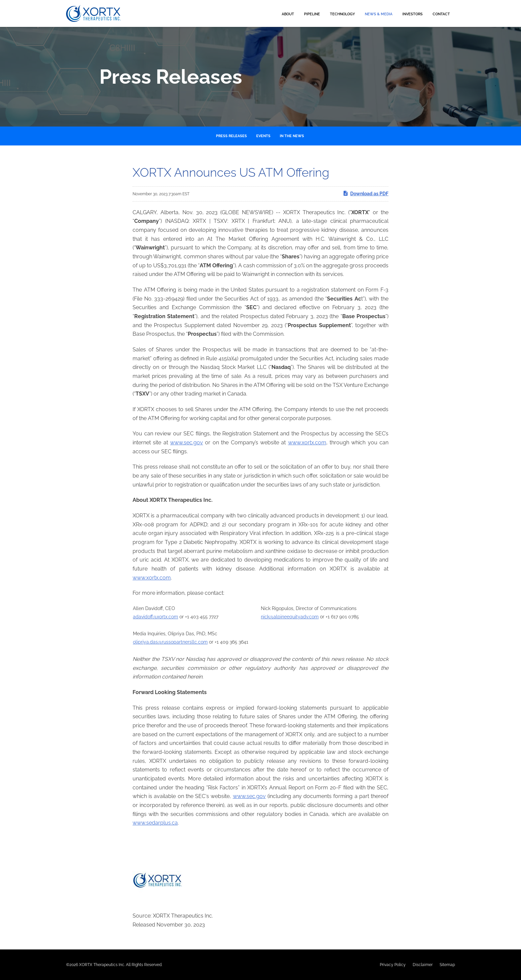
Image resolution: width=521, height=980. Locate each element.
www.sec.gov (187, 443)
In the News (292, 136)
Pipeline (312, 14)
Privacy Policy (393, 965)
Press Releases (231, 136)
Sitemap (447, 965)
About (288, 14)
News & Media (379, 14)
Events (263, 136)
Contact (441, 14)
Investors (413, 14)
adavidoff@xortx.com (156, 617)
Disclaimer (423, 965)
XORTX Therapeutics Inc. (102, 965)
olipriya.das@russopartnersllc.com (170, 642)
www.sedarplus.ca (155, 823)
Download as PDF (365, 193)
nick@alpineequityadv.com (290, 617)
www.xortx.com (307, 443)
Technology (342, 14)
